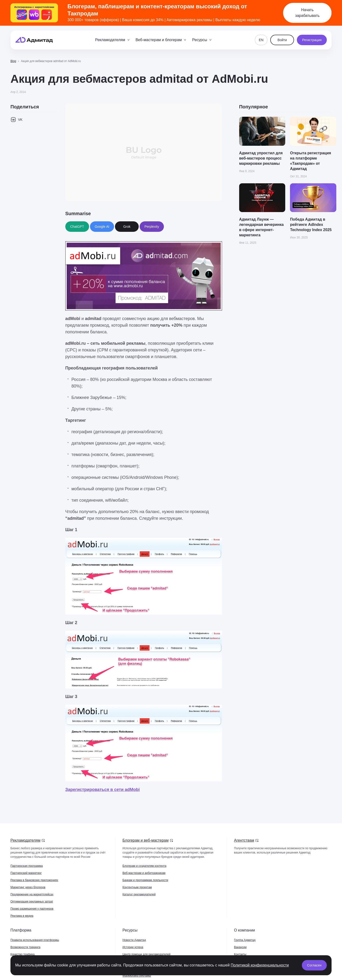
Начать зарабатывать (307, 13)
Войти (282, 40)
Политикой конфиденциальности (260, 965)
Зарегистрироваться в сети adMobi (103, 790)
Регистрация (312, 40)
